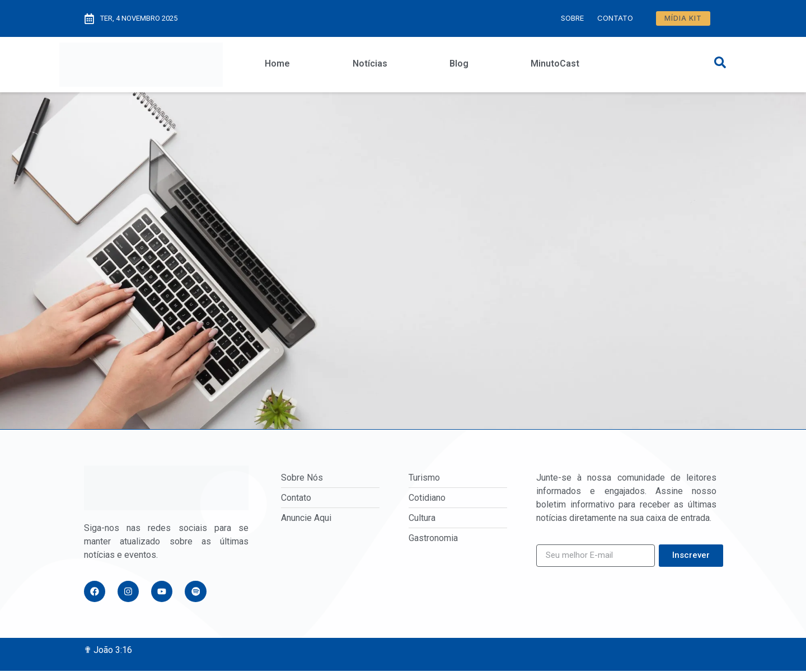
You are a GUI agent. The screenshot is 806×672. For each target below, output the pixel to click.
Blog (459, 64)
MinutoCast (555, 64)
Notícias (370, 64)
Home (277, 64)
